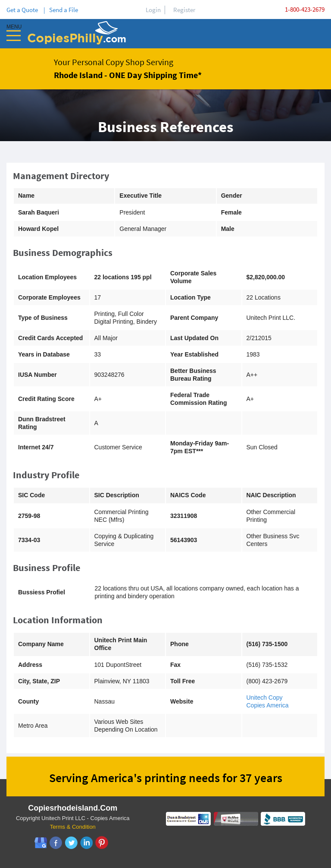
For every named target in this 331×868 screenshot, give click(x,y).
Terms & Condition (73, 827)
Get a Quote (23, 10)
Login (153, 10)
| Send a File (61, 10)
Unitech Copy (265, 698)
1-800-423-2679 (305, 9)
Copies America (268, 705)
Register (184, 10)
